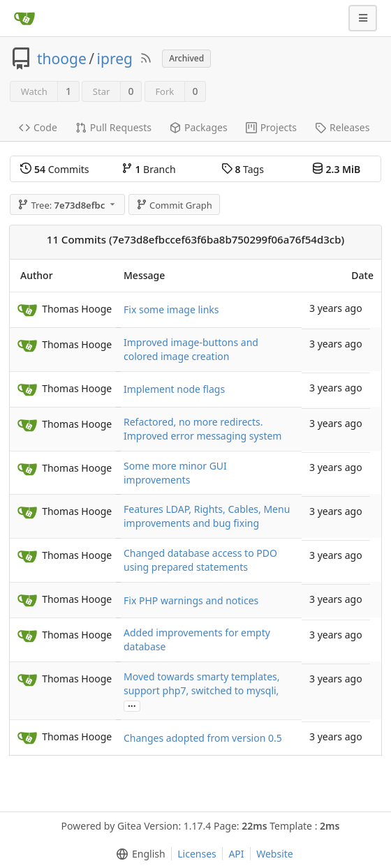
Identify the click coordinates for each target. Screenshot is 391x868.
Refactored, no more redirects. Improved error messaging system (202, 429)
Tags (243, 169)
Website (275, 854)
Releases (342, 127)
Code (38, 127)
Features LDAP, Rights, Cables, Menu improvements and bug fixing (207, 516)
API (236, 854)
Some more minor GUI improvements (175, 473)
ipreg (115, 59)
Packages (199, 127)
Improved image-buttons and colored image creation (191, 349)
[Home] (24, 18)
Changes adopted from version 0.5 (203, 738)
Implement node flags (174, 389)
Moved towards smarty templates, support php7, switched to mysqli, (202, 683)
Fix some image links (171, 309)
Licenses (197, 854)
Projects (271, 127)
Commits (54, 169)
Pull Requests (113, 127)
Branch (149, 169)
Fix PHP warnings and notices (191, 600)
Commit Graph (174, 205)
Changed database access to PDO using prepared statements (200, 560)
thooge (62, 59)
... (132, 705)
